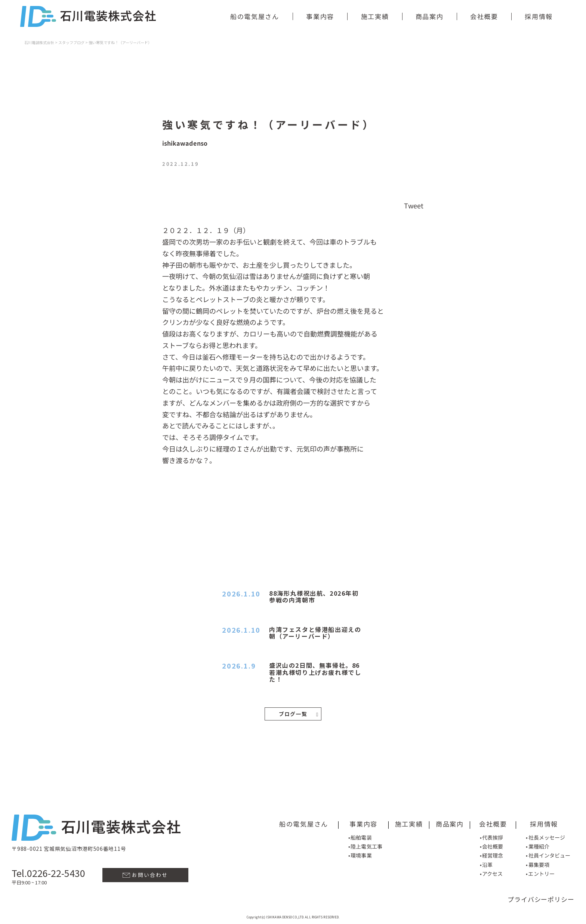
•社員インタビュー (548, 855)
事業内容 (320, 16)
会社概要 (484, 16)
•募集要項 (538, 864)
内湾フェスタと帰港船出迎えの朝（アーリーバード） (315, 633)
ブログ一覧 (299, 714)
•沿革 (486, 864)
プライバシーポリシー (541, 899)
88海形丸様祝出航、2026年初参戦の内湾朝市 (314, 596)
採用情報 (539, 16)
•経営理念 (492, 855)
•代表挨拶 (492, 837)
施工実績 (375, 16)
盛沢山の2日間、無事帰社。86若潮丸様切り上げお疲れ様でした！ (315, 672)
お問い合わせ (145, 874)
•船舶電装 (360, 837)
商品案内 (429, 16)
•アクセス (491, 873)
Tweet (414, 205)
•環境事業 (360, 855)
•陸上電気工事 (365, 846)
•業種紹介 (538, 846)
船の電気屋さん (255, 16)
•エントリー (540, 873)
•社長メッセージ (546, 837)
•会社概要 (492, 846)
